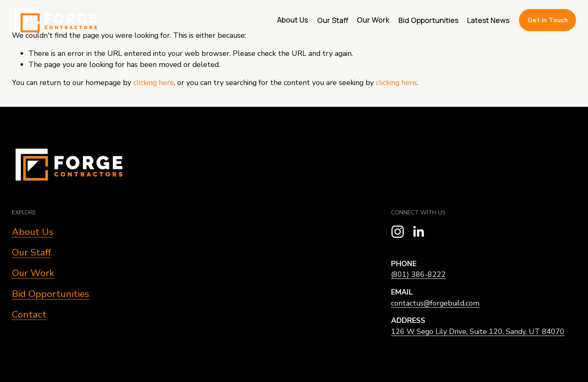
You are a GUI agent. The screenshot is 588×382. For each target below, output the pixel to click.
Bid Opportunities (428, 20)
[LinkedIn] (418, 232)
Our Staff (333, 20)
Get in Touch (548, 20)
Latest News (488, 20)
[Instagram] (398, 232)
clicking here (154, 83)
